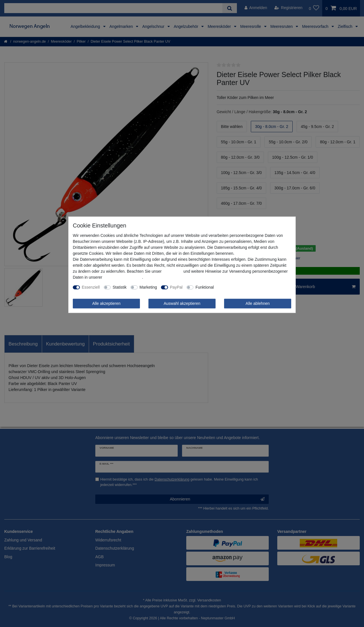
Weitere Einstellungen (237, 287)
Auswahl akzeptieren (182, 303)
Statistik (120, 287)
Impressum (172, 271)
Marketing (148, 287)
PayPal (176, 287)
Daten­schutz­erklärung (123, 277)
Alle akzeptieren (106, 303)
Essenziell (91, 287)
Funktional (205, 287)
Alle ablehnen (258, 303)
